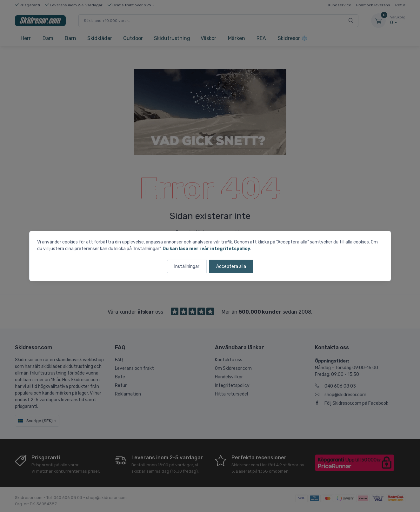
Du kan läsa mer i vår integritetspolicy (206, 249)
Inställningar (187, 266)
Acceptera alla (231, 266)
